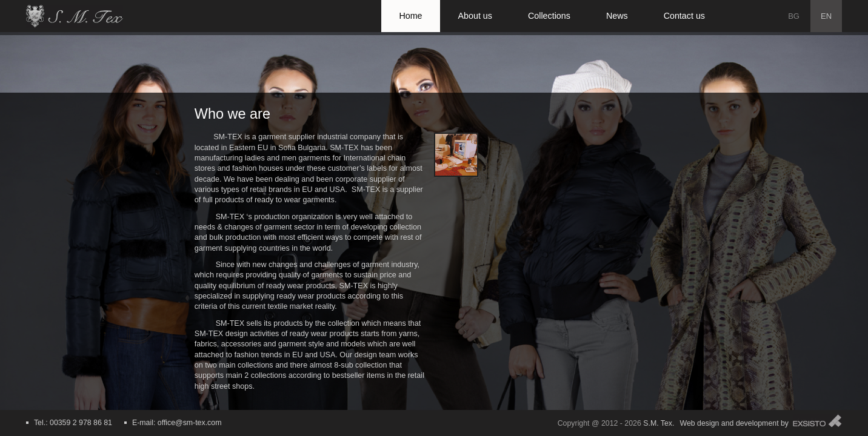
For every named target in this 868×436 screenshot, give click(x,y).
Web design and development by (734, 423)
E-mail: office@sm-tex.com (177, 423)
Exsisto (817, 420)
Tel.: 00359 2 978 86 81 (73, 423)
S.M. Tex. (659, 423)
